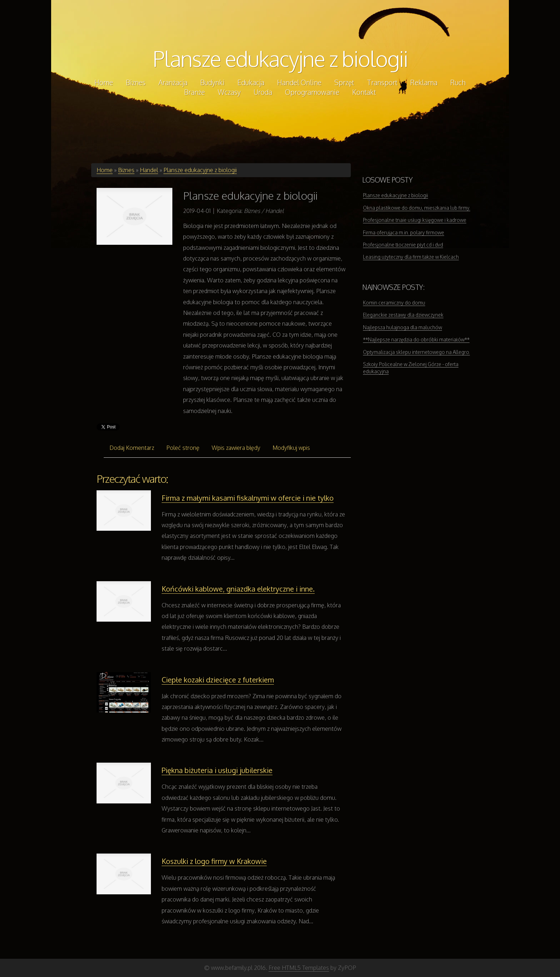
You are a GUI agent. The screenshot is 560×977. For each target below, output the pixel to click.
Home (105, 170)
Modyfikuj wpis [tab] (291, 448)
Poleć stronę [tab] (183, 448)
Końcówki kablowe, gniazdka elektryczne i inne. (238, 589)
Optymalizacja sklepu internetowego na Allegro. (416, 352)
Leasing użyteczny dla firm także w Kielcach (411, 257)
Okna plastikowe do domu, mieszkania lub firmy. (417, 208)
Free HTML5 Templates (299, 968)
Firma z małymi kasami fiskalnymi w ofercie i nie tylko (248, 498)
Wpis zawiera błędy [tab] (236, 448)
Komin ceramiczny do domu (394, 303)
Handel (149, 170)
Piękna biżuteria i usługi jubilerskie (217, 770)
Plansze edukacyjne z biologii (280, 58)
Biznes (126, 170)
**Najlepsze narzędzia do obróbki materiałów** (416, 339)
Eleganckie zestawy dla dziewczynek (403, 315)
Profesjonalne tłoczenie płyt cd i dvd (403, 245)
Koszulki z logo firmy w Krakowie (214, 861)
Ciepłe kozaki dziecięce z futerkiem (218, 680)
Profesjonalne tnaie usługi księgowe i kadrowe (415, 220)
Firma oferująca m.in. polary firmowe (404, 232)
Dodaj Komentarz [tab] (132, 448)
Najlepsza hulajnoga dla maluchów (402, 327)
